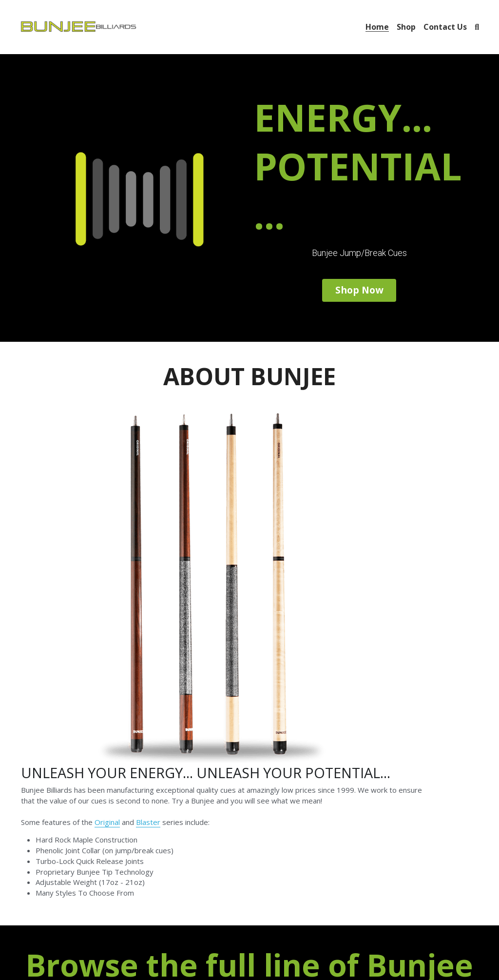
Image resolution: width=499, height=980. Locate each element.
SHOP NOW (249, 733)
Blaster (298, 502)
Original (257, 502)
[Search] (477, 27)
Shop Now (359, 289)
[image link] (78, 26)
